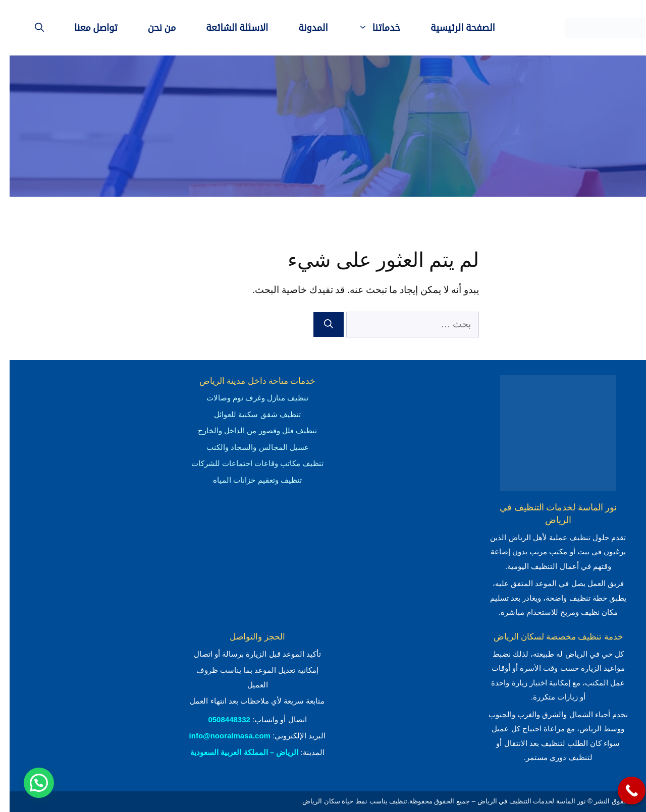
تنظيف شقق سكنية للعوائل (248, 414)
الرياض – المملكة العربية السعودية (235, 752)
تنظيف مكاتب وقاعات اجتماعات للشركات (248, 463)
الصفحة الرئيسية (453, 28)
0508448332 (219, 719)
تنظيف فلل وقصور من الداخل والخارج (248, 430)
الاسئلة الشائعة (227, 28)
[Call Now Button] (622, 791)
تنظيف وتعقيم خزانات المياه (248, 480)
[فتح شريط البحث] (30, 28)
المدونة (303, 28)
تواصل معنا (86, 28)
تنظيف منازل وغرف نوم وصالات (248, 398)
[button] (29, 783)
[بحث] (319, 325)
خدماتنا (362, 28)
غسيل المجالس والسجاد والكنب (248, 447)
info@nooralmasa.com (220, 736)
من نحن (152, 28)
